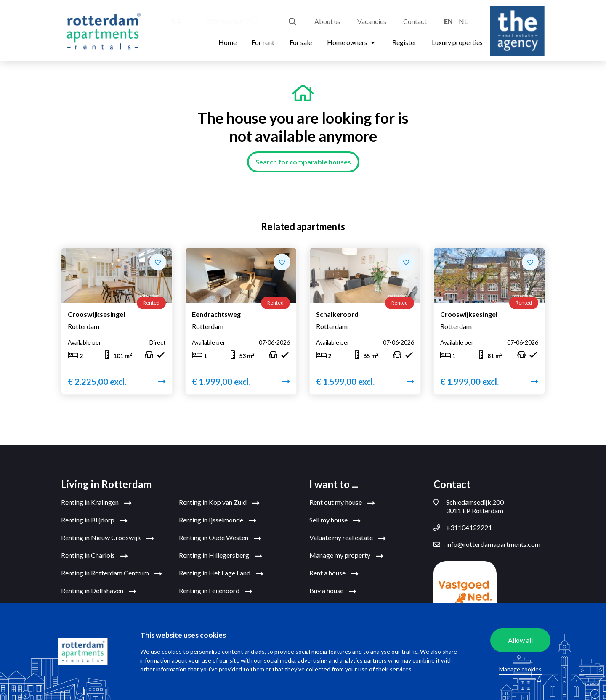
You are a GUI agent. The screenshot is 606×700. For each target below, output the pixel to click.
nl (463, 21)
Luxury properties (457, 42)
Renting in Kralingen (96, 503)
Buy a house (333, 591)
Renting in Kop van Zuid (219, 503)
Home (227, 42)
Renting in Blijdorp (94, 520)
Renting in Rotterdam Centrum (112, 573)
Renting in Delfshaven (99, 591)
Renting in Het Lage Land (221, 573)
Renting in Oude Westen (220, 538)
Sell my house (335, 520)
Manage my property (346, 556)
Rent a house (334, 573)
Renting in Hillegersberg (221, 556)
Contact (415, 21)
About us (327, 21)
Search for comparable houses (303, 162)
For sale (301, 42)
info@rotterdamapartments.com (487, 544)
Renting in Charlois (94, 556)
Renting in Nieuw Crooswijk (108, 538)
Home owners (352, 42)
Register (404, 42)
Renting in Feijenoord (216, 591)
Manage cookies (520, 669)
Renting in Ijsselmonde (218, 520)
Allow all (520, 640)
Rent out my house (342, 503)
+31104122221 (463, 528)
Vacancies (372, 21)
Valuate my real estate (348, 538)
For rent (263, 42)
